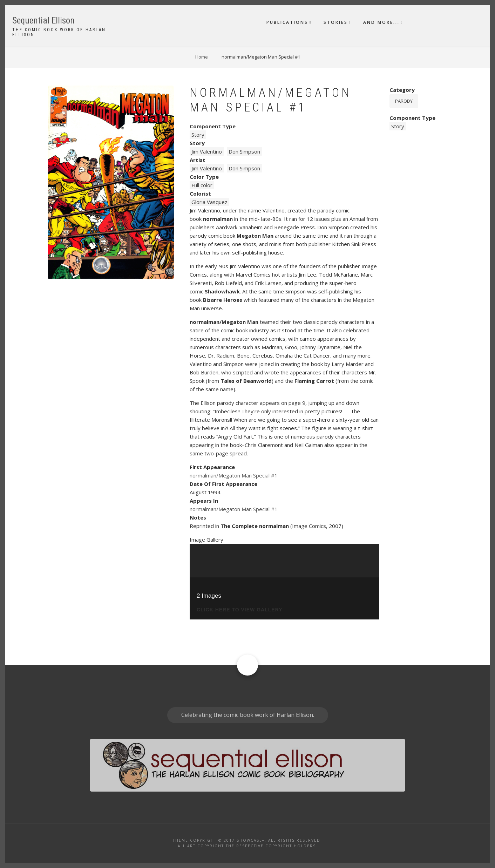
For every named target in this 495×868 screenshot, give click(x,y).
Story (198, 135)
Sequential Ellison (43, 21)
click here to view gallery (240, 610)
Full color (202, 185)
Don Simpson (244, 151)
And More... (381, 22)
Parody (404, 101)
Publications (287, 22)
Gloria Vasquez (209, 202)
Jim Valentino (207, 151)
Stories (336, 22)
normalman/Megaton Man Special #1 (234, 475)
